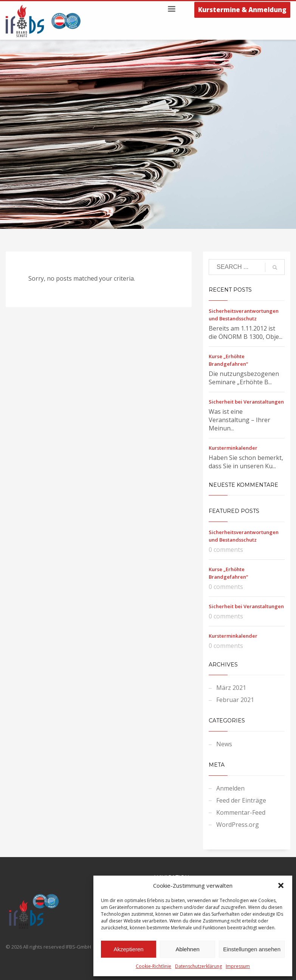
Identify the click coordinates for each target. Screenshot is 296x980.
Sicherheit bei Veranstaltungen (246, 402)
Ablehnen (187, 949)
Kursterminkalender (233, 448)
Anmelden (230, 788)
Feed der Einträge (241, 800)
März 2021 (231, 688)
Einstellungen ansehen (252, 949)
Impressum (238, 966)
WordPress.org (238, 825)
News (224, 744)
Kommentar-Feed (241, 812)
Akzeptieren (128, 949)
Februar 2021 (235, 700)
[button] (281, 885)
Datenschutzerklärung (198, 966)
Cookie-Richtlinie (153, 966)
